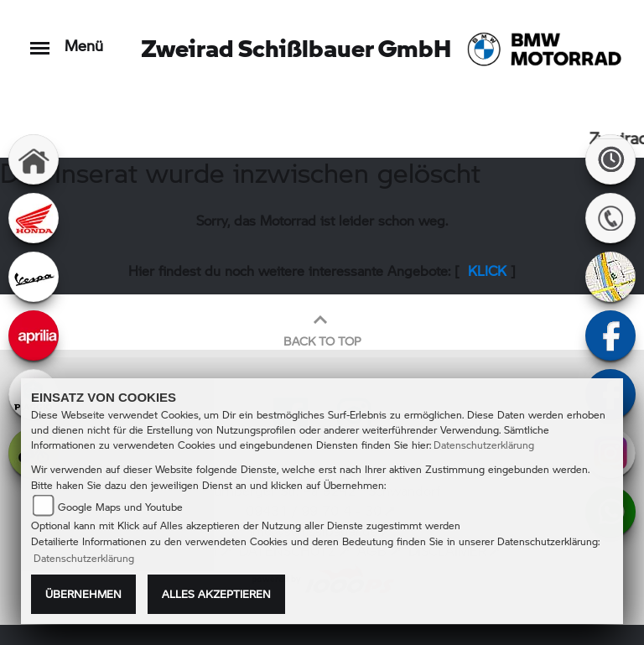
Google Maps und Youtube (120, 507)
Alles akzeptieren (216, 594)
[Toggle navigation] (40, 40)
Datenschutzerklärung (484, 445)
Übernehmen (83, 594)
